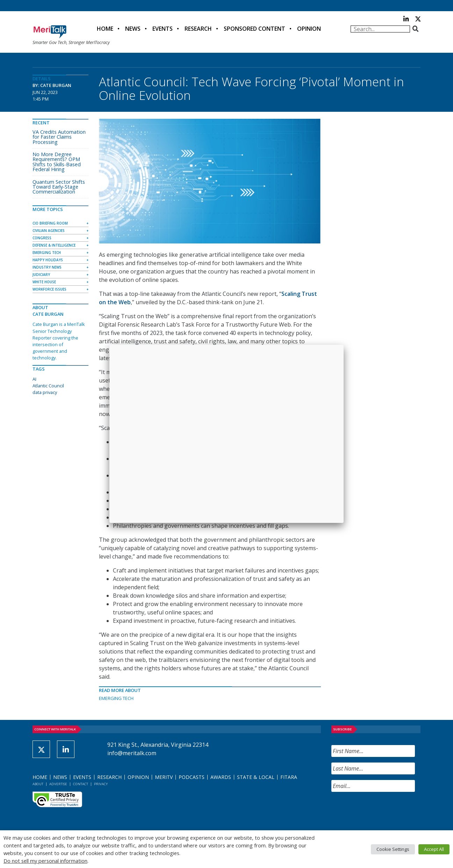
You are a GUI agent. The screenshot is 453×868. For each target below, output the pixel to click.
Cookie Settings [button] (393, 849)
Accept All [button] (434, 849)
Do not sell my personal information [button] (45, 861)
